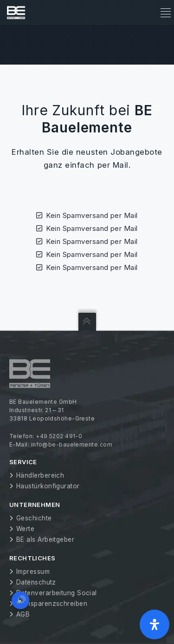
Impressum (33, 572)
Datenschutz (36, 582)
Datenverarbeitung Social (57, 593)
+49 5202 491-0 (59, 436)
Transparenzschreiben (52, 604)
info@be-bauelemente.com (72, 444)
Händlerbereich (40, 475)
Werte (25, 529)
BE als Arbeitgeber (45, 539)
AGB (23, 614)
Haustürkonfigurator (48, 486)
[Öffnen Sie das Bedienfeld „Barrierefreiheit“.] (155, 624)
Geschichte (34, 518)
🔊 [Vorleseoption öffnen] (21, 600)
